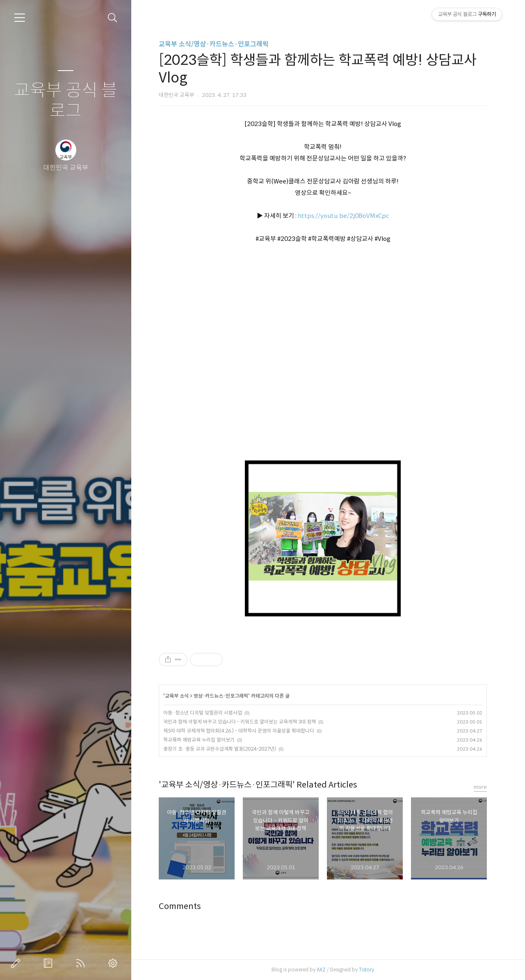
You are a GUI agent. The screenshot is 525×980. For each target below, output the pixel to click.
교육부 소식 (177, 696)
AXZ (321, 970)
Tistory (366, 970)
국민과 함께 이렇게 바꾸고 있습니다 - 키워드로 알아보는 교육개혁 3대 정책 (240, 722)
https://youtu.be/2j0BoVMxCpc (344, 216)
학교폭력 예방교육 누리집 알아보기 (199, 740)
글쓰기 (17, 963)
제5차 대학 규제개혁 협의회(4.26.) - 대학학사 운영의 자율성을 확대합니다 (239, 731)
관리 (114, 963)
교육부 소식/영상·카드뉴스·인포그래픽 (214, 44)
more (480, 787)
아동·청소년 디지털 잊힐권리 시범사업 (203, 713)
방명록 (50, 963)
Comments (180, 906)
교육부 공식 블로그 (66, 101)
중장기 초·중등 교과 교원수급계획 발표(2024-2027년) (220, 749)
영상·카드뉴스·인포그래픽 (221, 696)
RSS (82, 963)
